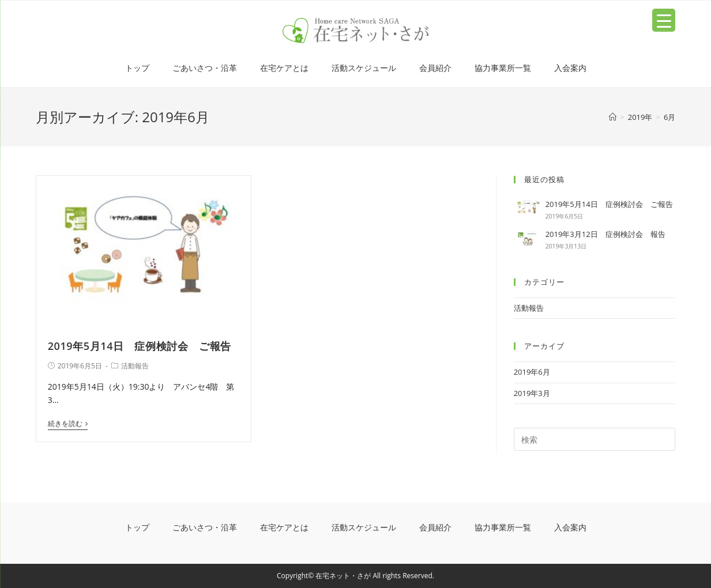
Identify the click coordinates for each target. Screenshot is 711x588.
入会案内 (570, 68)
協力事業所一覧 (503, 68)
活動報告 (135, 366)
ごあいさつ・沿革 (205, 68)
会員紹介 (435, 68)
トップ (137, 68)
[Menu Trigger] (664, 20)
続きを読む (68, 424)
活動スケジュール (364, 68)
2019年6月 (532, 372)
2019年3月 (532, 393)
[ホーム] (613, 117)
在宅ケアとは (284, 68)
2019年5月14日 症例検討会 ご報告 (140, 346)
